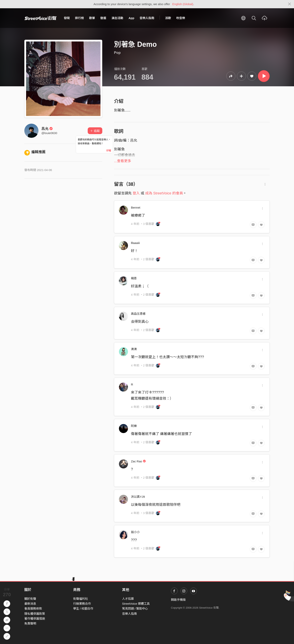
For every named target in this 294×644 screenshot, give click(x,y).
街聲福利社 (81, 599)
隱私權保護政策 (35, 614)
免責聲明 (30, 623)
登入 (136, 193)
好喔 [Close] (109, 151)
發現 (67, 18)
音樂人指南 (147, 18)
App (131, 18)
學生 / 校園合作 (83, 609)
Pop (117, 53)
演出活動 (117, 18)
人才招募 (128, 599)
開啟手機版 (178, 600)
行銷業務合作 (82, 604)
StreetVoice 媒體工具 (136, 604)
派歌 (168, 18)
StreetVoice (41, 18)
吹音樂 (181, 18)
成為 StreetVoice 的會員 (164, 193)
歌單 (92, 18)
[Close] (290, 4)
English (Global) (183, 4)
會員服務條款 (33, 609)
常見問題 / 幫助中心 (135, 609)
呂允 (47, 129)
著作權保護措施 (35, 619)
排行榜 (79, 18)
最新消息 (30, 604)
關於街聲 (30, 599)
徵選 (103, 18)
